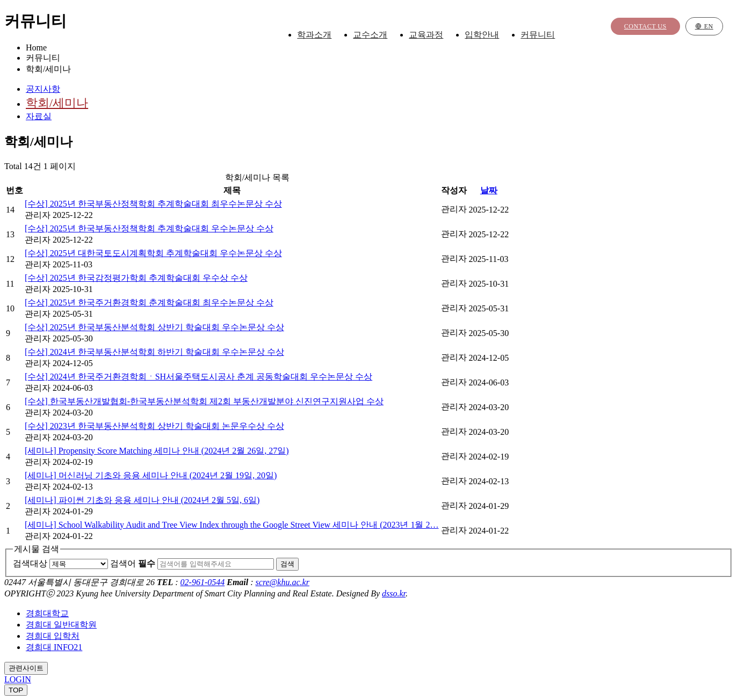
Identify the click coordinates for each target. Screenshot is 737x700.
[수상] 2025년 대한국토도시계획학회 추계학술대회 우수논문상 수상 (153, 253)
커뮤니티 (546, 35)
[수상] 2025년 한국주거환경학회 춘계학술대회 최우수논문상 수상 (149, 302)
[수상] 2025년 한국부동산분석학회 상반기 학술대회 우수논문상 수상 (154, 327)
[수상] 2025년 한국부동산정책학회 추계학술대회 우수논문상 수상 (149, 228)
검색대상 (30, 563)
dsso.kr (394, 593)
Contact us (645, 27)
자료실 (39, 116)
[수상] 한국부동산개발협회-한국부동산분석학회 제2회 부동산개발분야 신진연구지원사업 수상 (204, 401)
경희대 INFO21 (54, 647)
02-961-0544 (203, 582)
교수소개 (379, 35)
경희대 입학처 (53, 636)
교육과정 (435, 35)
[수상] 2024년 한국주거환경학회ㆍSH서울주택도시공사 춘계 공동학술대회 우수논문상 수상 (198, 377)
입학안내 (490, 35)
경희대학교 (47, 613)
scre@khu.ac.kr (283, 582)
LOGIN (18, 679)
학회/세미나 (57, 103)
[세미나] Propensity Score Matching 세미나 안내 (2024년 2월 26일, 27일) (157, 451)
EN (704, 27)
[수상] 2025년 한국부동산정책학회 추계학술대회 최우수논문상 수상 (153, 204)
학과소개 (323, 35)
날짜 (489, 190)
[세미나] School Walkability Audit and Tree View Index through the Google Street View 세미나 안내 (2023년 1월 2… (232, 525)
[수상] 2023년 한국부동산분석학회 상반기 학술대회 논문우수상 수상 (154, 426)
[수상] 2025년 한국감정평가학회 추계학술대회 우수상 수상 (136, 278)
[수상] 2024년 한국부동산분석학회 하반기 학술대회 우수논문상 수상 (154, 352)
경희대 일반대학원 (61, 625)
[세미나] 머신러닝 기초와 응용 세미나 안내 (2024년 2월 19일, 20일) (151, 475)
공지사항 (43, 89)
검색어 (133, 563)
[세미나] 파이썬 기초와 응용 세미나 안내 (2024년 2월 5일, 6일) (142, 500)
